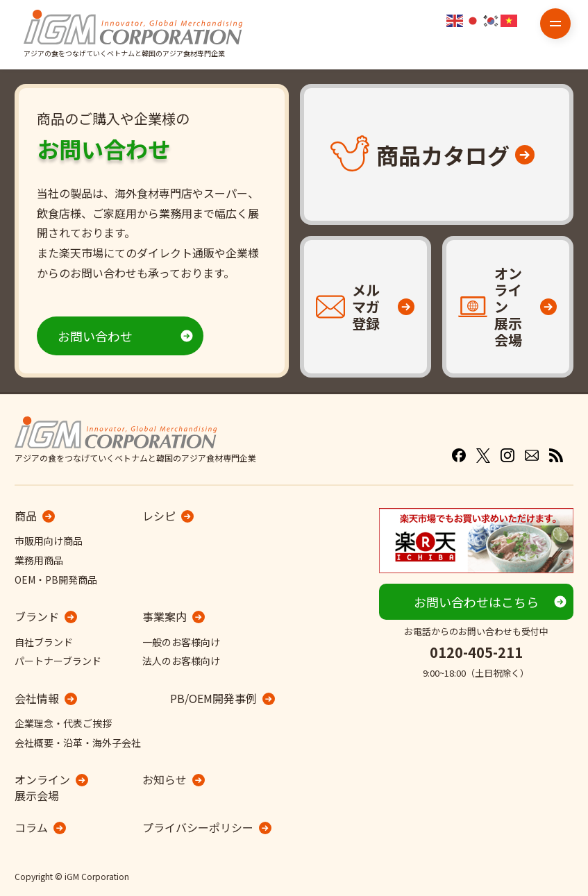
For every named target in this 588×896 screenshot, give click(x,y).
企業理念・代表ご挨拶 (63, 723)
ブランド (37, 616)
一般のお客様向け (181, 642)
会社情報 (37, 698)
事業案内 (165, 616)
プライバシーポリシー (198, 827)
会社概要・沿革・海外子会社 (78, 743)
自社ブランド (44, 642)
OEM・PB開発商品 (56, 580)
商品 (26, 516)
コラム (31, 827)
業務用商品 (39, 560)
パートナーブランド (58, 661)
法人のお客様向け (181, 661)
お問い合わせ (95, 336)
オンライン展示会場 (42, 787)
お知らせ (165, 779)
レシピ (159, 516)
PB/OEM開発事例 (213, 698)
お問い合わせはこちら (476, 602)
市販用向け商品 (49, 541)
